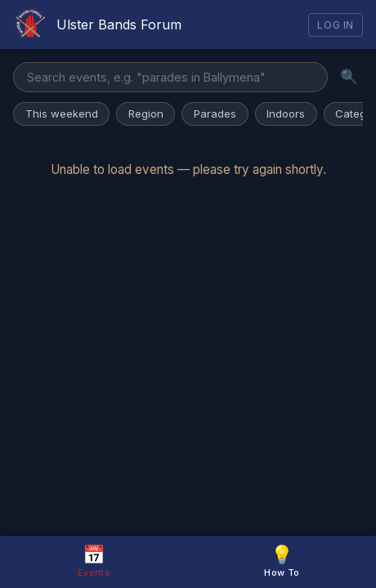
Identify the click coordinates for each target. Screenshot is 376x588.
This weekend (62, 114)
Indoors (286, 114)
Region (146, 114)
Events (94, 561)
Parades (215, 114)
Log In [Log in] (336, 25)
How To (282, 561)
